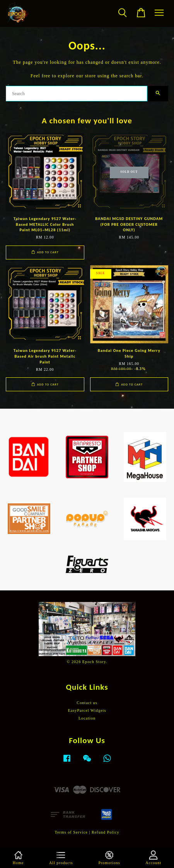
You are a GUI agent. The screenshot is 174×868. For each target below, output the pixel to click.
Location (87, 718)
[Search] (77, 94)
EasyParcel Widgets (87, 710)
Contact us (87, 703)
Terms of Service (71, 832)
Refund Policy (106, 832)
